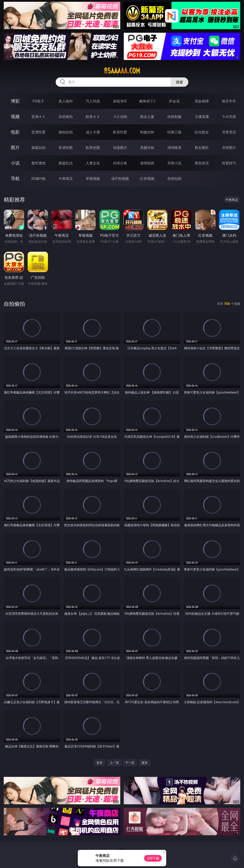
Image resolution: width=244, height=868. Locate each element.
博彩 (15, 101)
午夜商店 (66, 179)
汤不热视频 (120, 179)
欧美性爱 (120, 132)
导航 (15, 178)
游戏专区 (120, 101)
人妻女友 (93, 163)
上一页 (114, 763)
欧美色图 (93, 148)
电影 (15, 132)
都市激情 (38, 163)
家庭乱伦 (66, 163)
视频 (15, 116)
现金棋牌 (202, 101)
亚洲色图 (66, 148)
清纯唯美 (174, 148)
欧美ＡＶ (93, 117)
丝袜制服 (174, 117)
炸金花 (174, 101)
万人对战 (93, 101)
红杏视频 (147, 179)
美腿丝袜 (147, 148)
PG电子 (38, 101)
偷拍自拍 (66, 132)
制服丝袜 (147, 132)
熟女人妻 (147, 117)
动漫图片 (120, 148)
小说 (15, 163)
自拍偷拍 (66, 117)
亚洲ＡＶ (38, 117)
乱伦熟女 (202, 132)
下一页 (130, 763)
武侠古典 (120, 163)
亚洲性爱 (38, 132)
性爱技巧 (229, 163)
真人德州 (66, 101)
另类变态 (229, 132)
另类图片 (229, 148)
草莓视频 (93, 179)
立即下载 (153, 858)
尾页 (145, 763)
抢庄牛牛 (229, 101)
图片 (15, 147)
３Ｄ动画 (120, 117)
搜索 (179, 82)
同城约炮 (38, 179)
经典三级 (174, 132)
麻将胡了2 (147, 101)
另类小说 (174, 163)
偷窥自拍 (38, 148)
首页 (99, 763)
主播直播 (202, 117)
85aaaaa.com (122, 71)
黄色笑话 (202, 163)
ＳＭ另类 (229, 117)
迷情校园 (147, 163)
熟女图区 (202, 148)
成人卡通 (93, 132)
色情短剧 (174, 179)
